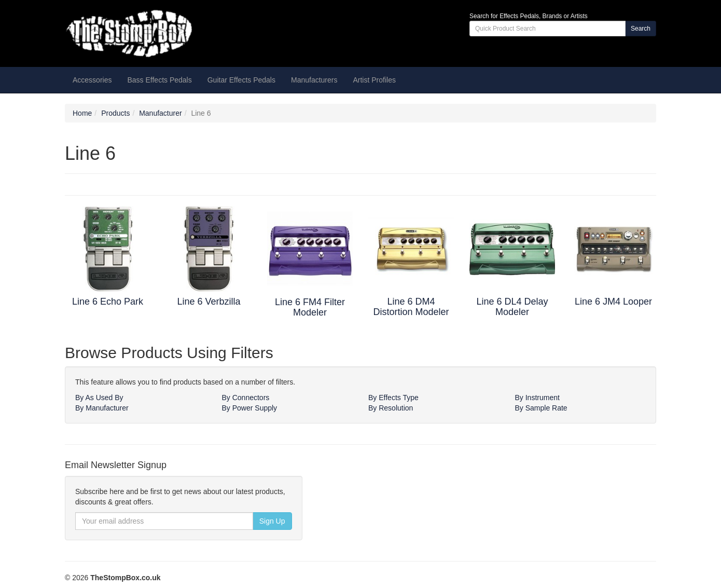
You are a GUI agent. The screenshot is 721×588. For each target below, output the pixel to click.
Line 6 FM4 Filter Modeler (310, 307)
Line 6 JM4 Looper (613, 302)
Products (115, 113)
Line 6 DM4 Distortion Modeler (411, 307)
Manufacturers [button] (314, 80)
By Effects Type (393, 398)
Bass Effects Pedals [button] (159, 80)
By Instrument (537, 398)
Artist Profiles (374, 80)
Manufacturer (160, 113)
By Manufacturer (102, 408)
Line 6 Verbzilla (209, 302)
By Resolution (391, 408)
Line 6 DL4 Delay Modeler (512, 307)
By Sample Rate (541, 408)
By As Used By (99, 398)
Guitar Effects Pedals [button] (241, 80)
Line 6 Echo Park (108, 302)
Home (82, 113)
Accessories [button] (92, 80)
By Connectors (246, 398)
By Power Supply (250, 408)
